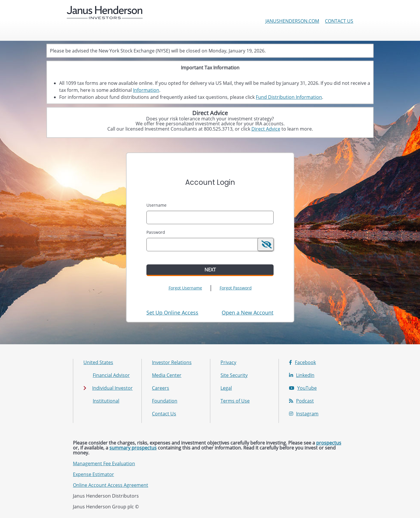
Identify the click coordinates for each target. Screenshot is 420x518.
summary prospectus (133, 448)
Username (156, 205)
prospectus (329, 443)
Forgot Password (236, 288)
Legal (226, 388)
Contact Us (339, 21)
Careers (161, 388)
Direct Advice (266, 129)
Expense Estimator (93, 474)
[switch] (266, 244)
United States (98, 362)
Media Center (167, 375)
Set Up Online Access (172, 312)
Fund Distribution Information (289, 97)
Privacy (228, 362)
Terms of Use (235, 401)
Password (156, 232)
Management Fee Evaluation (104, 463)
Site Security (234, 375)
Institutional (106, 401)
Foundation (165, 401)
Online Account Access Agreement (111, 485)
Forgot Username (185, 288)
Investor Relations (172, 362)
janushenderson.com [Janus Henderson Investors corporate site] (292, 21)
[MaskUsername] (210, 217)
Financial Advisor (111, 375)
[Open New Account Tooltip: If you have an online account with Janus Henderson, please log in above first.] (247, 312)
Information (146, 90)
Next (210, 270)
